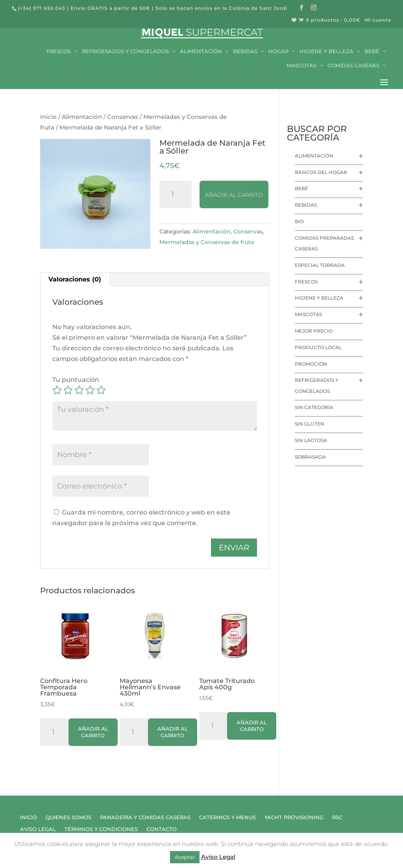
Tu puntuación (76, 380)
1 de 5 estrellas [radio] (57, 390)
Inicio (48, 117)
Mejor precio (314, 331)
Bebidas (306, 205)
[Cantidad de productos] (176, 194)
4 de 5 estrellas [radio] (90, 390)
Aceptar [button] (185, 857)
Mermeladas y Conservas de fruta (207, 242)
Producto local (318, 347)
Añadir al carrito (234, 195)
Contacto (162, 829)
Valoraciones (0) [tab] (75, 279)
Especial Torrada (320, 265)
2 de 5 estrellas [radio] (68, 390)
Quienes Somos (68, 817)
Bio (299, 221)
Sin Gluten (310, 424)
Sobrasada (310, 457)
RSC (337, 817)
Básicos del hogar (321, 172)
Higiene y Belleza (319, 298)
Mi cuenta (378, 20)
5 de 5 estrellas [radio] (101, 390)
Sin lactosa (311, 440)
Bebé (301, 188)
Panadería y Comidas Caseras (145, 817)
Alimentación (82, 117)
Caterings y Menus (227, 817)
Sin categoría (314, 407)
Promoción (311, 364)
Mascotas (308, 314)
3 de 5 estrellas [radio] (79, 390)
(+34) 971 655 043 (42, 8)
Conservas (123, 117)
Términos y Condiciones (101, 829)
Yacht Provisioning (294, 817)
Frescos (306, 282)
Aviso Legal (38, 829)
